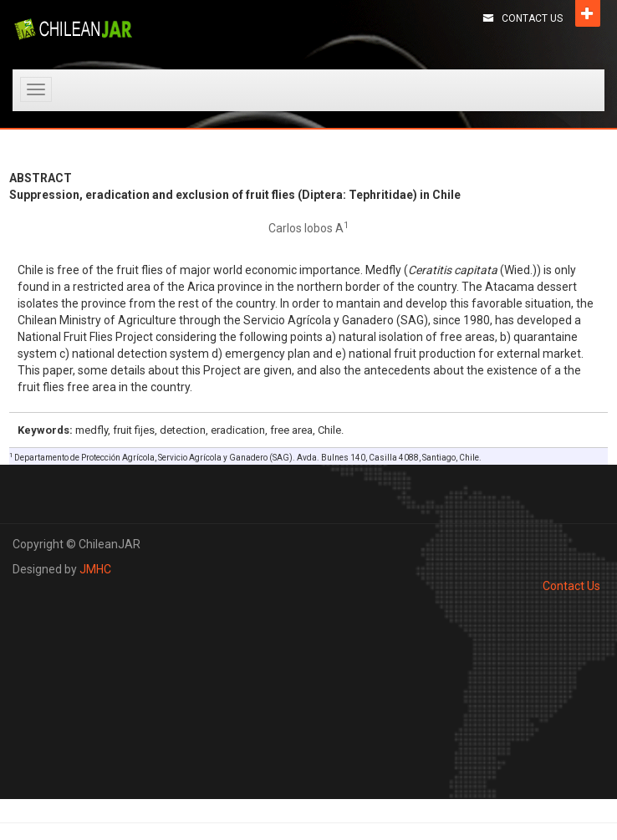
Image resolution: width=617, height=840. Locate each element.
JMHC (95, 569)
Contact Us (532, 18)
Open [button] (588, 13)
